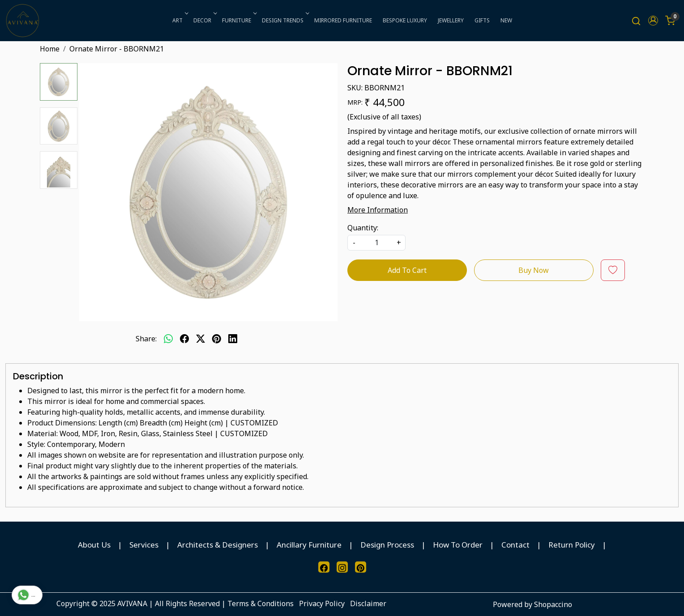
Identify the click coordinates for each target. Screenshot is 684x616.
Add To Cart (407, 270)
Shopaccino (553, 604)
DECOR (204, 20)
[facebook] (184, 339)
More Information (378, 210)
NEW (506, 20)
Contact (515, 545)
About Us (94, 545)
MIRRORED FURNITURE (343, 20)
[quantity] (376, 243)
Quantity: (363, 228)
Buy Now (534, 270)
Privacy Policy (322, 603)
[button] (653, 21)
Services (144, 545)
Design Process (387, 545)
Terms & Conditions (261, 603)
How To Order (458, 545)
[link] (636, 21)
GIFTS (482, 20)
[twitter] (201, 339)
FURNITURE (239, 20)
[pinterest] (217, 339)
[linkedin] (233, 339)
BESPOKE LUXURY (405, 20)
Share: (146, 339)
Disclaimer (368, 603)
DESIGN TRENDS (285, 20)
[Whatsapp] (168, 339)
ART (180, 20)
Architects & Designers (218, 545)
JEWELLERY (451, 20)
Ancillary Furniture (309, 545)
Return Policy (572, 545)
